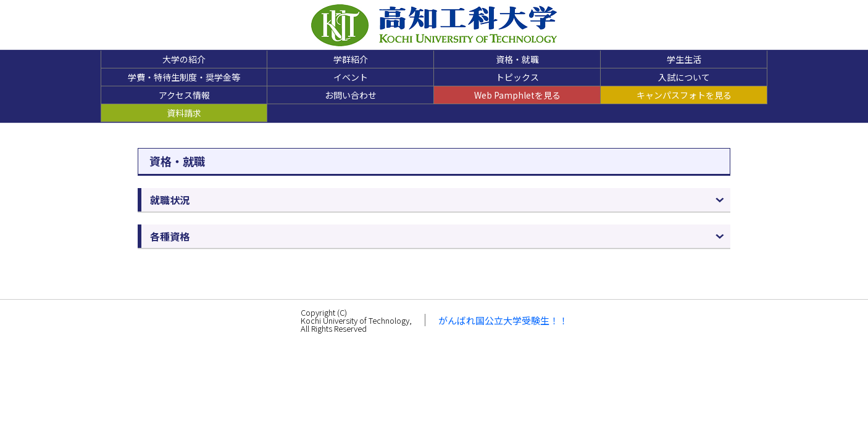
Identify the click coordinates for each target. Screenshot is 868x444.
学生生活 (684, 59)
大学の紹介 (184, 59)
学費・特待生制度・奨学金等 (184, 77)
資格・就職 (517, 59)
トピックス (517, 77)
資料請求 (184, 113)
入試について (684, 77)
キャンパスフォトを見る (684, 95)
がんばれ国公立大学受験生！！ (503, 320)
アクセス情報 (184, 95)
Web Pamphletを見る (517, 95)
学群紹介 (351, 59)
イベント (351, 77)
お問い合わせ (351, 95)
